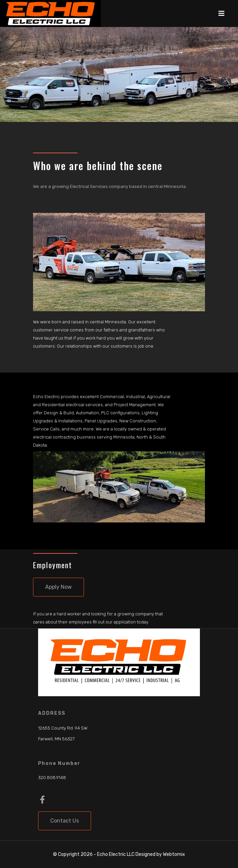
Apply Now (58, 587)
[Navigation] (221, 13)
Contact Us (65, 821)
